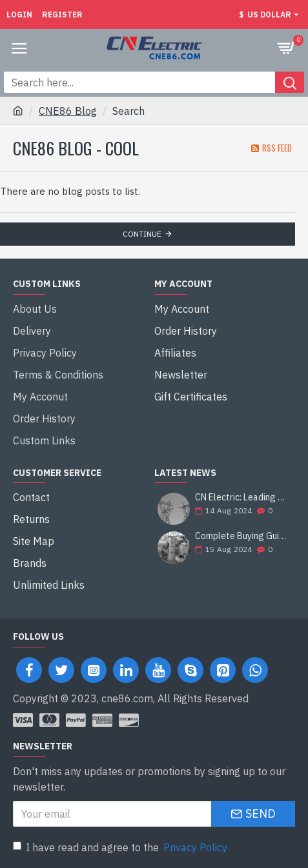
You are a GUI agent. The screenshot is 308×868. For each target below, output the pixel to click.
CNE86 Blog (68, 111)
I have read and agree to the (121, 847)
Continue (142, 234)
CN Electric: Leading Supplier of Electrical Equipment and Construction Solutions (241, 498)
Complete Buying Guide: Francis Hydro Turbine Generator (241, 536)
